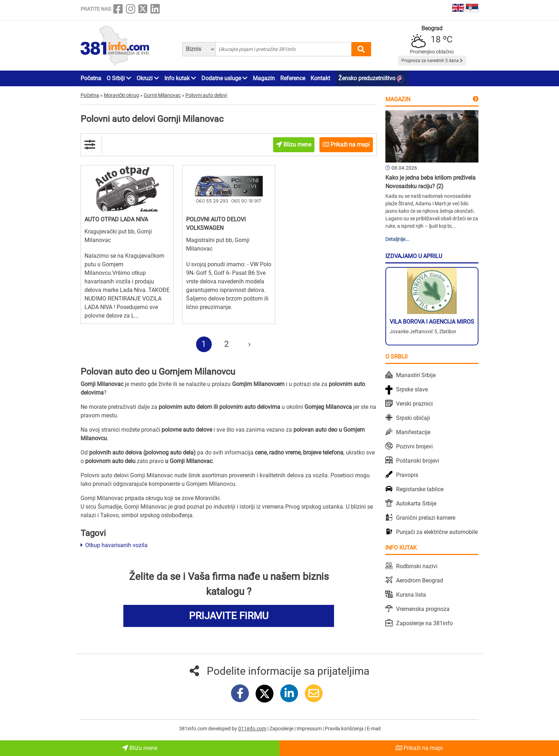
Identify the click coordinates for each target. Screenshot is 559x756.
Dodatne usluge (224, 78)
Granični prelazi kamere (426, 518)
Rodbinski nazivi (417, 566)
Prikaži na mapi (419, 748)
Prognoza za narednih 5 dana (432, 61)
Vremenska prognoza (423, 609)
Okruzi (148, 78)
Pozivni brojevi (414, 446)
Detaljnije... (398, 239)
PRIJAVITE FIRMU (229, 616)
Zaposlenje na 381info (424, 623)
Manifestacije (413, 432)
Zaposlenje (282, 729)
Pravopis (407, 475)
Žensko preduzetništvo (371, 79)
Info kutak (180, 78)
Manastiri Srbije (416, 375)
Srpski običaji (413, 418)
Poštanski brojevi (418, 461)
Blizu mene (140, 748)
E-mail (374, 729)
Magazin (264, 78)
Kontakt (320, 78)
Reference (293, 78)
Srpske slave (412, 389)
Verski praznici (414, 404)
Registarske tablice (420, 489)
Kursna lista (411, 595)
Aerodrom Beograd (420, 580)
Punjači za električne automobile (437, 532)
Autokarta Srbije (416, 503)
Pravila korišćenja (345, 729)
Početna (91, 78)
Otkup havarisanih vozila (114, 545)
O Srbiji (119, 78)
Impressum (310, 729)
